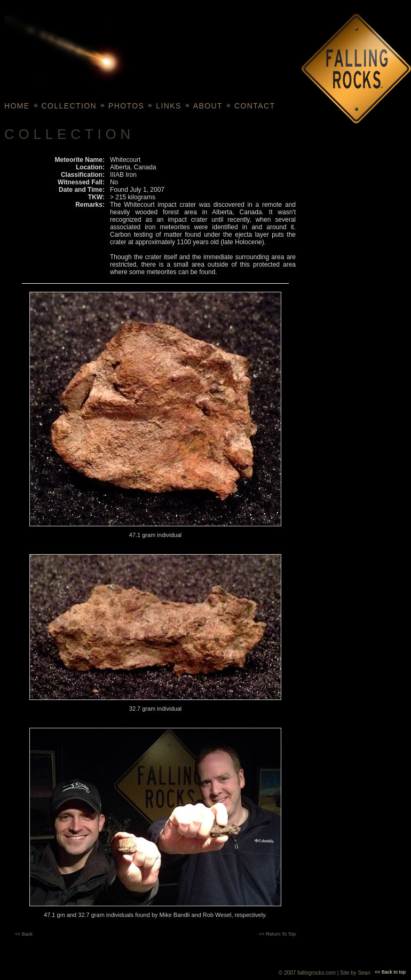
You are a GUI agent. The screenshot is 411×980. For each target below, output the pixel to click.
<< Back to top (390, 972)
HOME (17, 106)
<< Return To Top (277, 934)
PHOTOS (126, 106)
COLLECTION (69, 106)
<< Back (24, 934)
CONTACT (255, 106)
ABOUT (208, 106)
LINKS (168, 106)
